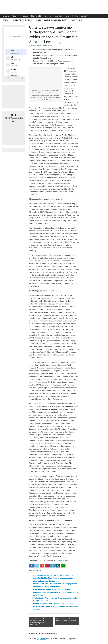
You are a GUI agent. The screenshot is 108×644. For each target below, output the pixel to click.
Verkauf (84, 16)
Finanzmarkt (36, 16)
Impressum (5, 20)
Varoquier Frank (35, 45)
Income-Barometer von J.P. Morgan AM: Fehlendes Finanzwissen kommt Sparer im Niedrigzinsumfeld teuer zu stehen (56, 606)
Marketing (58, 16)
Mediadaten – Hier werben (23, 20)
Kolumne (47, 16)
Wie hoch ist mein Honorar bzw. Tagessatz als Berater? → (66, 621)
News (67, 16)
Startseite (5, 16)
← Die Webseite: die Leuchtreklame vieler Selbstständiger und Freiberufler (38, 622)
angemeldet (41, 639)
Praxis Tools (75, 20)
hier (61, 561)
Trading (75, 16)
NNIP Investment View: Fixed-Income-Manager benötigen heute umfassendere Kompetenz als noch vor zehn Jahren (56, 592)
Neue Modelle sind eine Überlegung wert (52, 20)
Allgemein (16, 16)
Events (26, 16)
